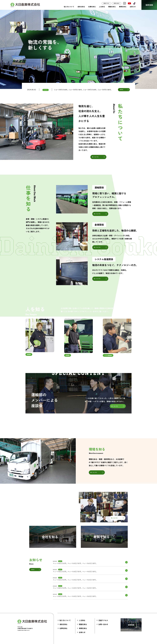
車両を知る (123, 7)
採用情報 (149, 5)
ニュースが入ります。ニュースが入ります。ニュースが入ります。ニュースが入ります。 (83, 90)
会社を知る (81, 7)
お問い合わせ (116, 3)
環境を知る (112, 7)
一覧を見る (121, 90)
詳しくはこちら (95, 157)
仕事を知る (92, 7)
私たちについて (69, 7)
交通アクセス (106, 3)
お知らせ (133, 7)
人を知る (102, 7)
